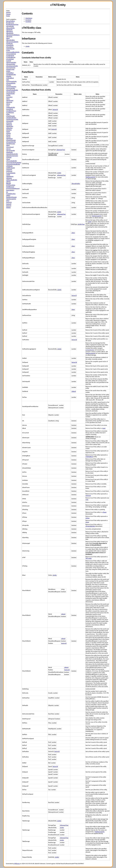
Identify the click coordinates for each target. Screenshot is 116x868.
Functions (28, 22)
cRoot (8, 145)
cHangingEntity (11, 92)
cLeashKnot (10, 109)
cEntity (8, 71)
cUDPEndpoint (11, 168)
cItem (8, 99)
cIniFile (8, 95)
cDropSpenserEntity (12, 66)
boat (104, 428)
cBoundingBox (10, 40)
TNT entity (89, 558)
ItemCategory (10, 190)
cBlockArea (10, 31)
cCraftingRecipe (11, 57)
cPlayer (8, 135)
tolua (8, 201)
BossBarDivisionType (12, 24)
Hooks (8, 16)
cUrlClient (9, 170)
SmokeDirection (11, 194)
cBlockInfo (9, 37)
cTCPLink (9, 157)
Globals (8, 207)
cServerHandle (11, 151)
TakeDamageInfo (11, 199)
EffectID (9, 183)
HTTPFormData (11, 185)
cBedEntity (9, 30)
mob (87, 500)
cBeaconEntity (10, 28)
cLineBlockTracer (11, 111)
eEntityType (81, 224)
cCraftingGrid (10, 56)
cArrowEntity (10, 26)
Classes (8, 14)
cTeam (8, 159)
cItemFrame (10, 100)
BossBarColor (10, 23)
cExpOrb (9, 76)
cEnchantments (11, 68)
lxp (7, 192)
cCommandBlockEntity (13, 52)
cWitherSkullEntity (12, 180)
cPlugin (8, 137)
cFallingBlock (10, 78)
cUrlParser (9, 171)
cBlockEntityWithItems (13, 35)
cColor (8, 50)
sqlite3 (8, 195)
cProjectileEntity (11, 142)
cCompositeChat (11, 54)
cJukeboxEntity (11, 107)
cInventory (9, 97)
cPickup (8, 133)
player (87, 522)
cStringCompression (12, 156)
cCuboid (9, 61)
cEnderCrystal (10, 69)
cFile (8, 80)
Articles (8, 12)
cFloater (9, 85)
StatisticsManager (11, 197)
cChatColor (9, 43)
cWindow (9, 178)
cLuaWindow (10, 113)
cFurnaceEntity (11, 88)
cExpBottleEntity (11, 75)
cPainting (9, 130)
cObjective (9, 128)
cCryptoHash (10, 59)
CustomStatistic (11, 173)
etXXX (90, 222)
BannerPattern (11, 21)
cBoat (8, 38)
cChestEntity (10, 45)
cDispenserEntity (11, 62)
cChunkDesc (10, 47)
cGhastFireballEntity (12, 90)
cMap (8, 114)
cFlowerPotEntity (11, 87)
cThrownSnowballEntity (13, 164)
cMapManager (11, 116)
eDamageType (61, 150)
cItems (8, 104)
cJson (8, 106)
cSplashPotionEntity (12, 154)
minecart (88, 496)
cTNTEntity (9, 166)
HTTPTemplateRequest (13, 188)
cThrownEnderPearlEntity (14, 163)
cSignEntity (9, 152)
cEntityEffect (10, 73)
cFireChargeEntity (11, 81)
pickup (87, 518)
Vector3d (9, 202)
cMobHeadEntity (11, 118)
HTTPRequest (10, 187)
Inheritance (29, 18)
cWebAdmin (10, 176)
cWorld (8, 182)
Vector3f (9, 204)
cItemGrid (9, 102)
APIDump (17, 864)
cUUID (8, 175)
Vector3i (9, 206)
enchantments (90, 350)
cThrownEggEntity (12, 161)
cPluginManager (11, 140)
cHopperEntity (10, 94)
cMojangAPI (10, 121)
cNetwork (9, 125)
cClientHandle (10, 49)
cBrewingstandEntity (12, 42)
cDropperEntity (11, 64)
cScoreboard (10, 147)
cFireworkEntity (11, 83)
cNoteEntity (10, 126)
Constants (28, 20)
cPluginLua (9, 138)
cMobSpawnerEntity (12, 119)
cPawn (8, 132)
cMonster (9, 123)
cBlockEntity (10, 33)
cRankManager (11, 144)
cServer (8, 149)
